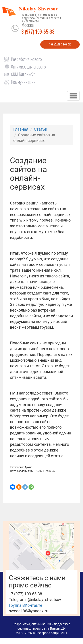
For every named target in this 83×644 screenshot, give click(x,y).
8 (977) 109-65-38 (38, 32)
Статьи (41, 129)
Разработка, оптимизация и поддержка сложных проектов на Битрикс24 (41, 17)
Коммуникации (23, 82)
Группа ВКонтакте (26, 605)
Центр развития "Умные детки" (53, 640)
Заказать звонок (60, 44)
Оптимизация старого (28, 67)
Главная (21, 129)
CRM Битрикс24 (23, 74)
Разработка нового (26, 59)
